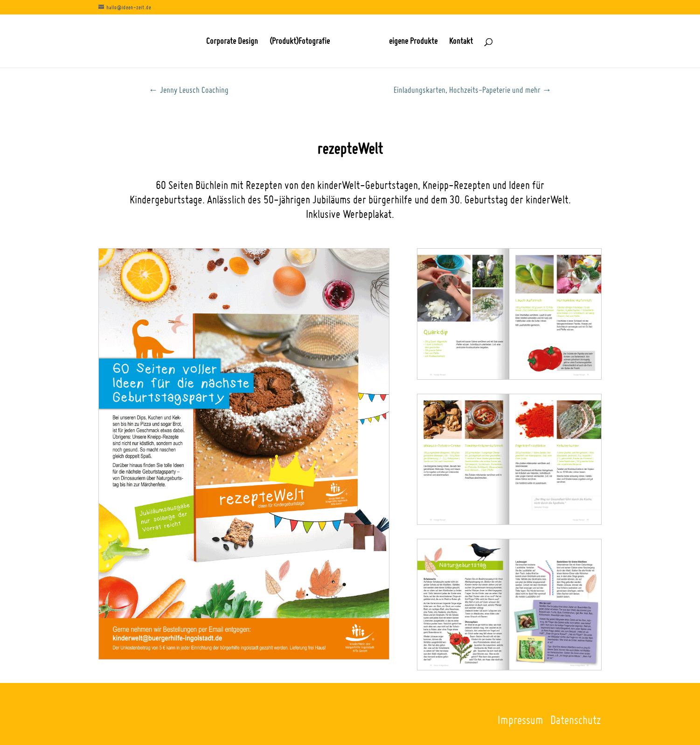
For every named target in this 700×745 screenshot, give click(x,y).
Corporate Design (232, 42)
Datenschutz (576, 720)
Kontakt (461, 42)
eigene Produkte (413, 42)
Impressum (520, 720)
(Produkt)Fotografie (300, 42)
